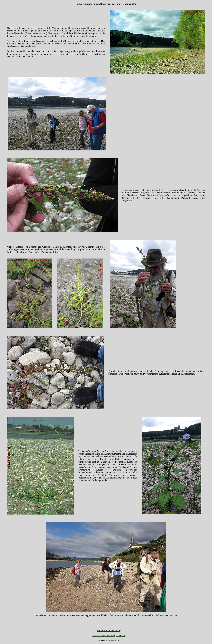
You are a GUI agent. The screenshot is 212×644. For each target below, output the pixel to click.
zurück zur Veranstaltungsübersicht (109, 636)
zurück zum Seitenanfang (109, 630)
